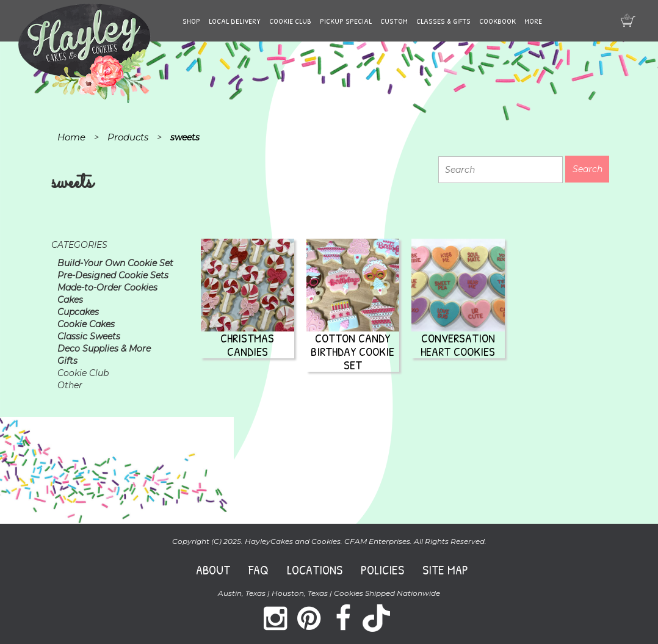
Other (70, 385)
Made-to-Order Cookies (107, 288)
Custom (394, 21)
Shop (191, 21)
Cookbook (497, 21)
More (533, 21)
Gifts (67, 361)
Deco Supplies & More (104, 349)
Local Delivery (235, 21)
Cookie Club (290, 21)
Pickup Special (346, 21)
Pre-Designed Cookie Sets (113, 275)
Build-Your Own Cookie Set (115, 263)
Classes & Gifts (443, 21)
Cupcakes (78, 312)
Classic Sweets (89, 336)
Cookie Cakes (86, 324)
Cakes (70, 300)
